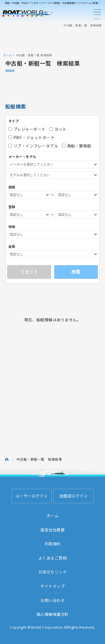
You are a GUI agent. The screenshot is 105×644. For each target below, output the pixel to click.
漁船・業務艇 (77, 146)
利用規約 (53, 544)
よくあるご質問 (53, 558)
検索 (76, 272)
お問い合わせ (53, 600)
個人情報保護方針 (53, 614)
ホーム (8, 55)
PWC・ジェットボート (32, 137)
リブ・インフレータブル (33, 146)
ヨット (58, 129)
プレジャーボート (27, 129)
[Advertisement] (53, 40)
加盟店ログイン (74, 496)
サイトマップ (53, 586)
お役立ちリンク (53, 572)
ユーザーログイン (32, 496)
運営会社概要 (53, 530)
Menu (97, 13)
